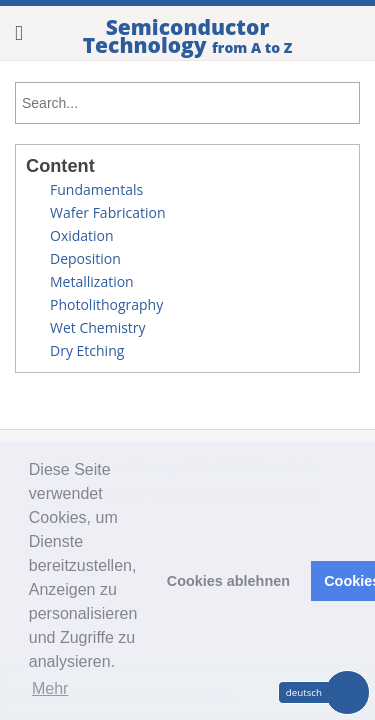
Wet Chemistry (98, 327)
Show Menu (29, 33)
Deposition (85, 258)
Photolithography (106, 304)
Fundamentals (96, 189)
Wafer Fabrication (107, 212)
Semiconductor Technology (188, 36)
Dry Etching (87, 350)
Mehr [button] (50, 688)
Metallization (92, 281)
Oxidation (82, 235)
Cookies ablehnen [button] (228, 581)
